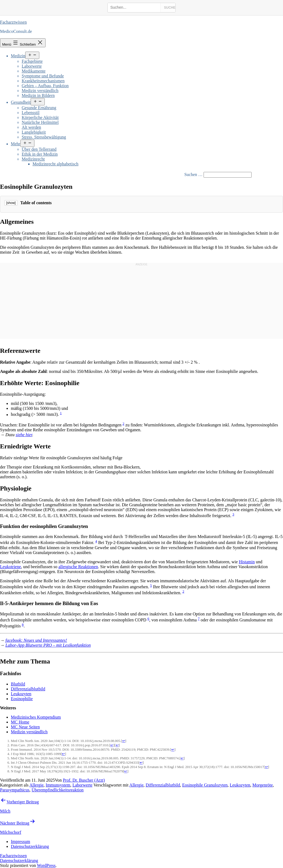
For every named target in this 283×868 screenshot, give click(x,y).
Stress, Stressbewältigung (44, 137)
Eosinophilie (22, 699)
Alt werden (31, 127)
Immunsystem (58, 785)
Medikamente (34, 71)
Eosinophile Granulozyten (205, 785)
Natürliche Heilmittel (40, 122)
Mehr (16, 144)
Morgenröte (263, 785)
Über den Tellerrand (39, 149)
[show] (11, 203)
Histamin (247, 562)
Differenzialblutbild (28, 689)
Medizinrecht (33, 159)
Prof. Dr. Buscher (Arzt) (84, 780)
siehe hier (24, 435)
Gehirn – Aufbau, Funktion (45, 86)
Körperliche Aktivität (40, 117)
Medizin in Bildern (38, 95)
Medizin (18, 56)
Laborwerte (32, 66)
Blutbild (18, 684)
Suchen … (193, 174)
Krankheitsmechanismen (43, 81)
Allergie (36, 785)
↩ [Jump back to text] (124, 741)
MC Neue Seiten (25, 727)
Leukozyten (21, 694)
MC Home (20, 722)
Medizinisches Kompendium (36, 717)
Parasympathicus (15, 790)
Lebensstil (31, 113)
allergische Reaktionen (78, 567)
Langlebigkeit (34, 132)
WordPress (46, 865)
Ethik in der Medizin (40, 154)
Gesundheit (21, 102)
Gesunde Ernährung (39, 108)
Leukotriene (10, 567)
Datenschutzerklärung (19, 861)
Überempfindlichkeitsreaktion (57, 790)
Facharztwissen (13, 22)
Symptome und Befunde (43, 76)
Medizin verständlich (40, 91)
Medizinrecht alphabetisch (55, 164)
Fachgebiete (32, 61)
